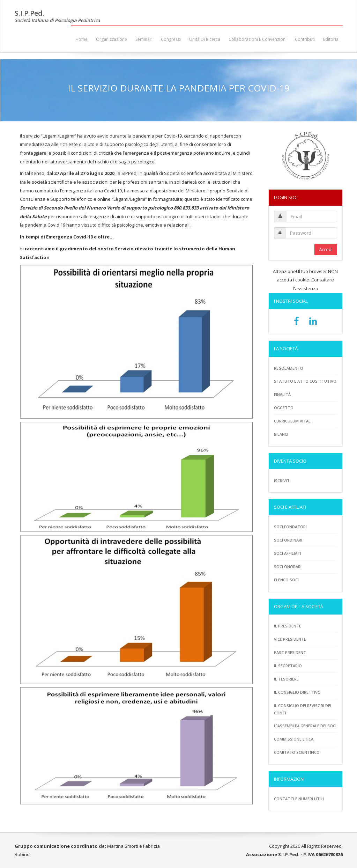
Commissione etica (294, 739)
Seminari (144, 39)
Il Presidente (288, 626)
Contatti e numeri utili (299, 799)
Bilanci (281, 434)
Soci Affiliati (288, 553)
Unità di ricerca (205, 39)
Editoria (331, 39)
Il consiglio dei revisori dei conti (303, 709)
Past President (290, 652)
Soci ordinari (288, 540)
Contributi (305, 39)
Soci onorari (288, 567)
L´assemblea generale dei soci (305, 726)
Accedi (326, 249)
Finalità (282, 394)
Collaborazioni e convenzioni (258, 39)
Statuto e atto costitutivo (305, 381)
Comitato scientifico (297, 752)
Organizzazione (111, 39)
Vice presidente (290, 639)
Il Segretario (288, 666)
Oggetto (284, 408)
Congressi (171, 39)
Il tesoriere (286, 679)
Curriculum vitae (292, 421)
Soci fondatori (290, 527)
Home (81, 39)
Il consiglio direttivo (297, 692)
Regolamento (289, 368)
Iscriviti (282, 481)
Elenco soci (286, 580)
